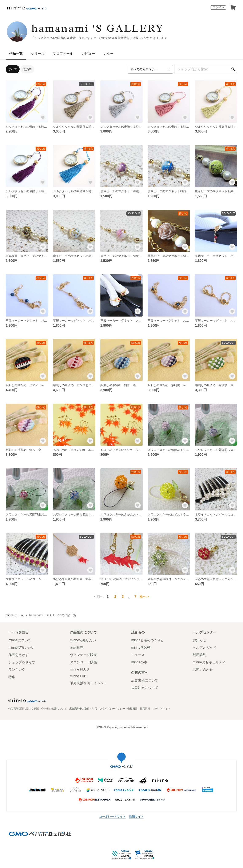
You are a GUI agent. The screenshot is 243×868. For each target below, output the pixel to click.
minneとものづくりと (148, 640)
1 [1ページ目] (108, 597)
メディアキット (162, 709)
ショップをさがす (22, 662)
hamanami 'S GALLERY (98, 28)
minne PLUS (79, 669)
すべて (13, 69)
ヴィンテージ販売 (83, 655)
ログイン (218, 7)
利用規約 (199, 655)
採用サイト (136, 816)
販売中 (27, 69)
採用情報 (145, 709)
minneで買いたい (21, 647)
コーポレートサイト (112, 816)
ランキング (17, 670)
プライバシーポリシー (112, 709)
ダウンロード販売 (83, 662)
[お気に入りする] (43, 118)
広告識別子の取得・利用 (83, 709)
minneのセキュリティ (209, 662)
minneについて (20, 640)
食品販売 (77, 647)
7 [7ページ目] (135, 597)
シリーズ (38, 54)
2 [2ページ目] (115, 597)
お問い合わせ (203, 670)
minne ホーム (15, 615)
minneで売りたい (83, 640)
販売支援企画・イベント (88, 683)
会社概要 (132, 709)
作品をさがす (19, 655)
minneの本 (139, 662)
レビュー (88, 54)
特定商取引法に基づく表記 (24, 709)
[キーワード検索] (206, 69)
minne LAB (78, 676)
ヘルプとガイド (204, 647)
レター (108, 54)
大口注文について (145, 688)
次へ (145, 597)
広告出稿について (145, 680)
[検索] (233, 69)
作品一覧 (16, 54)
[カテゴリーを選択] (150, 69)
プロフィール (63, 54)
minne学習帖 (141, 647)
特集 (12, 677)
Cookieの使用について (54, 709)
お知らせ (199, 640)
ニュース (138, 655)
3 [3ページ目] (123, 597)
